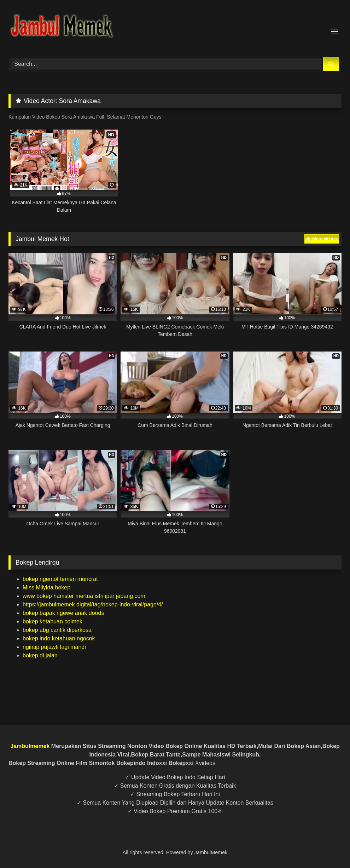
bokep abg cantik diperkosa (57, 630)
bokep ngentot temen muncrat (60, 579)
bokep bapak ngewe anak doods (63, 613)
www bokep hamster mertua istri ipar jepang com (84, 596)
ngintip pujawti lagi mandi (54, 647)
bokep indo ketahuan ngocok (59, 638)
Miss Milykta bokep (46, 587)
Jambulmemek (30, 746)
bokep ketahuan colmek (52, 621)
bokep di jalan (40, 655)
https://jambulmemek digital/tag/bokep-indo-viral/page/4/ (93, 604)
